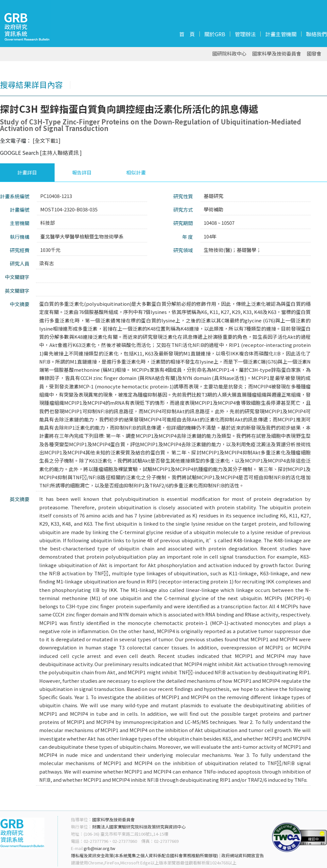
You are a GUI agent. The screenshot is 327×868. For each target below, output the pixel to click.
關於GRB (215, 34)
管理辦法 (245, 34)
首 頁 (187, 34)
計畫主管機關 (281, 34)
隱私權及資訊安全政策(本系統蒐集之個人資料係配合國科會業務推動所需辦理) (145, 855)
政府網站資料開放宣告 (243, 855)
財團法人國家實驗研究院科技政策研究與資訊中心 (139, 827)
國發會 (314, 54)
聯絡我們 (317, 34)
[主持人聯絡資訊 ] (61, 153)
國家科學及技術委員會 (277, 54)
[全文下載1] (47, 140)
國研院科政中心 (229, 54)
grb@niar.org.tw (99, 848)
